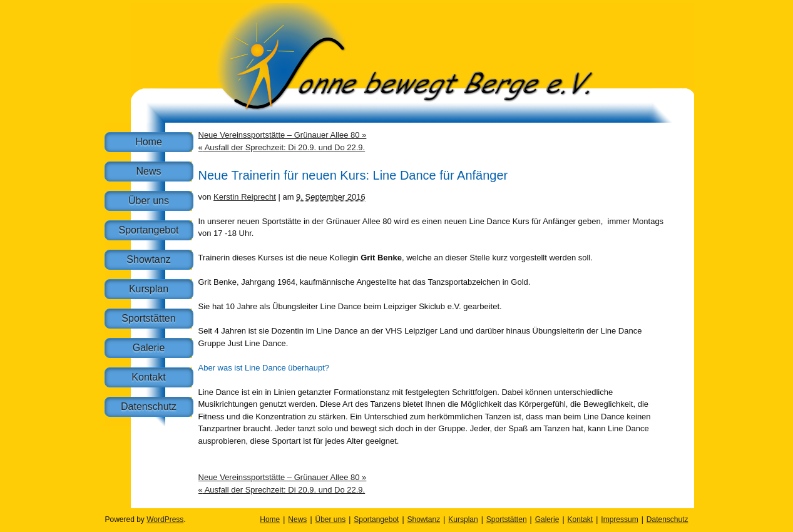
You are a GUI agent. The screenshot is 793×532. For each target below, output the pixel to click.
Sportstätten (148, 318)
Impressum (619, 519)
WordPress (165, 519)
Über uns (149, 201)
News (148, 171)
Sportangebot (148, 230)
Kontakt (148, 377)
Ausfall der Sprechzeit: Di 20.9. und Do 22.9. (282, 147)
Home (149, 142)
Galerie (149, 348)
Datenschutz (149, 407)
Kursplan (149, 289)
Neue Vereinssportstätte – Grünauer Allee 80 (283, 135)
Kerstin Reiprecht (245, 197)
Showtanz (148, 259)
